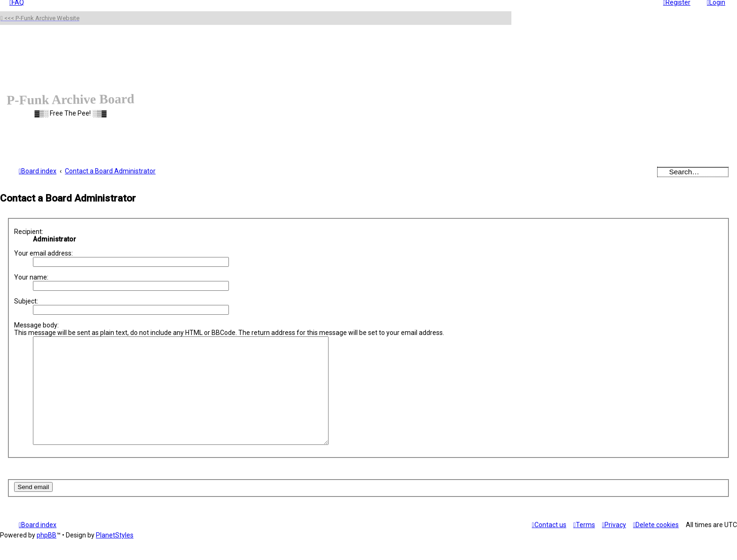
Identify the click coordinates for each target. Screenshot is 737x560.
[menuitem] (656, 546)
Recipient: (29, 232)
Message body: (36, 325)
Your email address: (43, 253)
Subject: (26, 301)
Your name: (31, 277)
